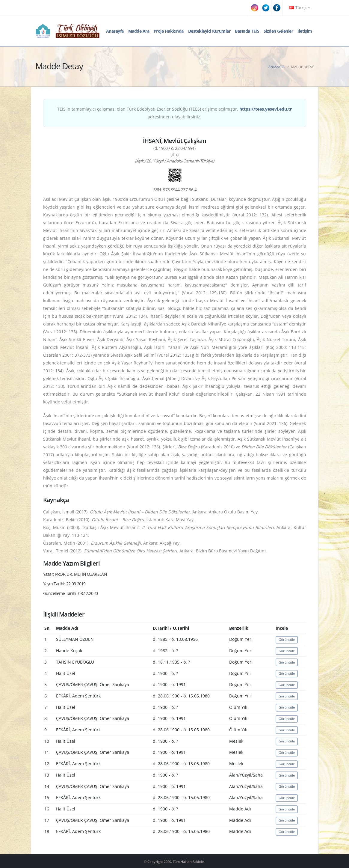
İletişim (305, 31)
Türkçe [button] (300, 8)
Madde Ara (139, 31)
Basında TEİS (247, 31)
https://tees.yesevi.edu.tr (266, 109)
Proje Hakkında (169, 31)
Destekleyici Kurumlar (209, 31)
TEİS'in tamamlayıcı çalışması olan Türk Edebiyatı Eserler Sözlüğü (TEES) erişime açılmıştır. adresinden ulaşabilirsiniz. (174, 113)
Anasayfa (115, 31)
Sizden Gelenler (278, 31)
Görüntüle (287, 639)
